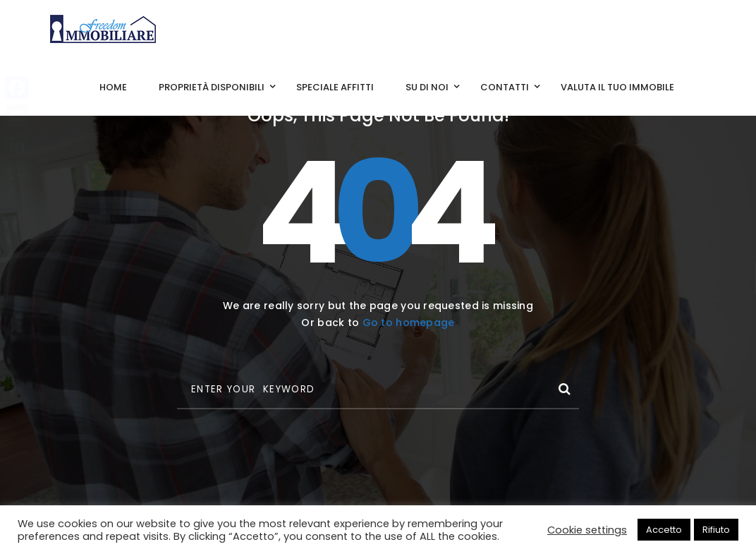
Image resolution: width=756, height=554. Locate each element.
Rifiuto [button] (716, 530)
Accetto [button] (664, 530)
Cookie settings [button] (587, 530)
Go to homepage (409, 323)
